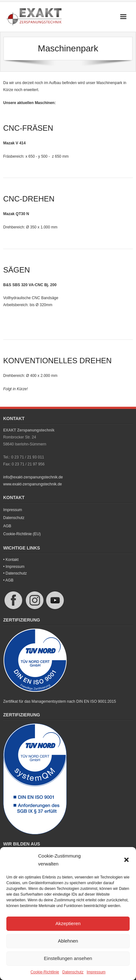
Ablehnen (68, 941)
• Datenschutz (15, 573)
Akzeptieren (68, 923)
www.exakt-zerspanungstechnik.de (33, 484)
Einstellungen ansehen (68, 958)
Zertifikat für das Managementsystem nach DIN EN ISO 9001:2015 (60, 701)
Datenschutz (73, 972)
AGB (7, 526)
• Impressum (14, 567)
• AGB (8, 580)
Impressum (96, 972)
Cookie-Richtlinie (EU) (22, 534)
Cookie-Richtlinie (45, 972)
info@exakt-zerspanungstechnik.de (33, 477)
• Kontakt (11, 560)
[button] (126, 860)
